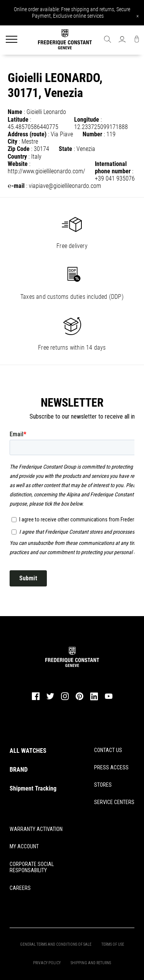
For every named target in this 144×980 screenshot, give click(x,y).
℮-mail (16, 186)
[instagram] (65, 699)
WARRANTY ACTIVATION (36, 829)
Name (15, 112)
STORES (103, 785)
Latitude (18, 120)
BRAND (19, 770)
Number (92, 134)
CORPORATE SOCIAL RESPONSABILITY (32, 867)
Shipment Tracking (33, 788)
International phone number (113, 168)
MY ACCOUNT (24, 846)
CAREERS (20, 888)
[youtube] (109, 698)
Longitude (87, 120)
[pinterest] (79, 699)
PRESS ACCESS (111, 767)
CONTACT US (108, 750)
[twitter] (50, 699)
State (65, 149)
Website (18, 164)
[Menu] (12, 40)
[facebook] (36, 699)
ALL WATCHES (28, 751)
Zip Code (19, 149)
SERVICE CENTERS (114, 802)
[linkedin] (94, 700)
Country (17, 157)
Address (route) (27, 134)
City (12, 142)
